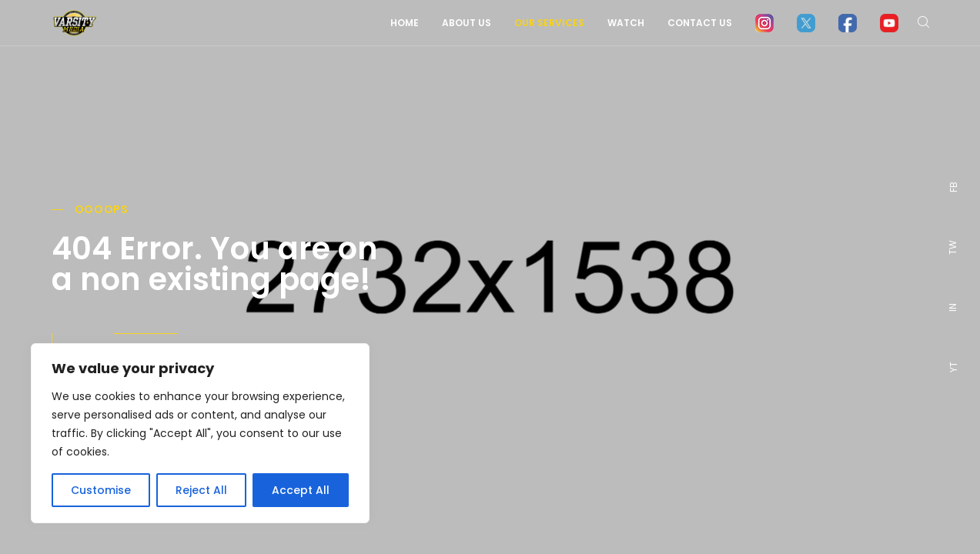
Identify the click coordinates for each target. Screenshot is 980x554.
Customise (101, 490)
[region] (200, 433)
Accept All (301, 490)
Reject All (201, 490)
